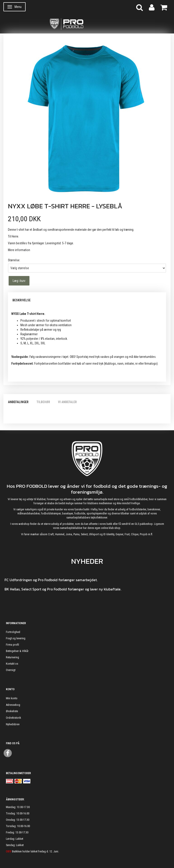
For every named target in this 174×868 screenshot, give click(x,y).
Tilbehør (43, 402)
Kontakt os (12, 664)
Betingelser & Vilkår (17, 651)
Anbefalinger (18, 402)
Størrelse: (14, 260)
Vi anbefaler (67, 402)
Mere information (19, 250)
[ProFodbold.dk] (87, 24)
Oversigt (11, 670)
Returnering (12, 657)
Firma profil (12, 645)
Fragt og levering (16, 638)
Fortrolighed (13, 632)
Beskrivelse (22, 300)
